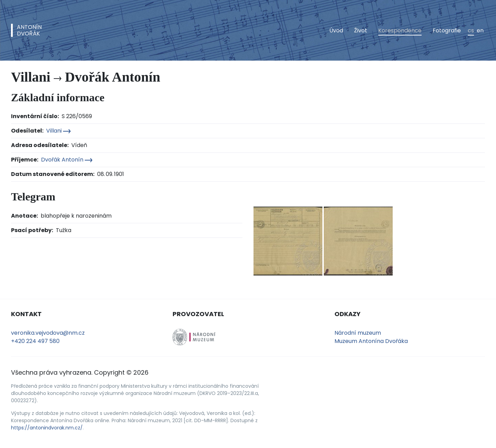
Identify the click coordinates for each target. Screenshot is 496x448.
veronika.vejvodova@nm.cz (48, 333)
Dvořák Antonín (67, 160)
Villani (58, 131)
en (480, 30)
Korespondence (400, 30)
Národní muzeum (358, 333)
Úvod (336, 30)
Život (361, 30)
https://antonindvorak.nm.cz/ (47, 428)
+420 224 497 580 (35, 341)
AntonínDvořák (29, 30)
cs (471, 30)
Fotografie (447, 30)
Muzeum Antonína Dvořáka (371, 341)
